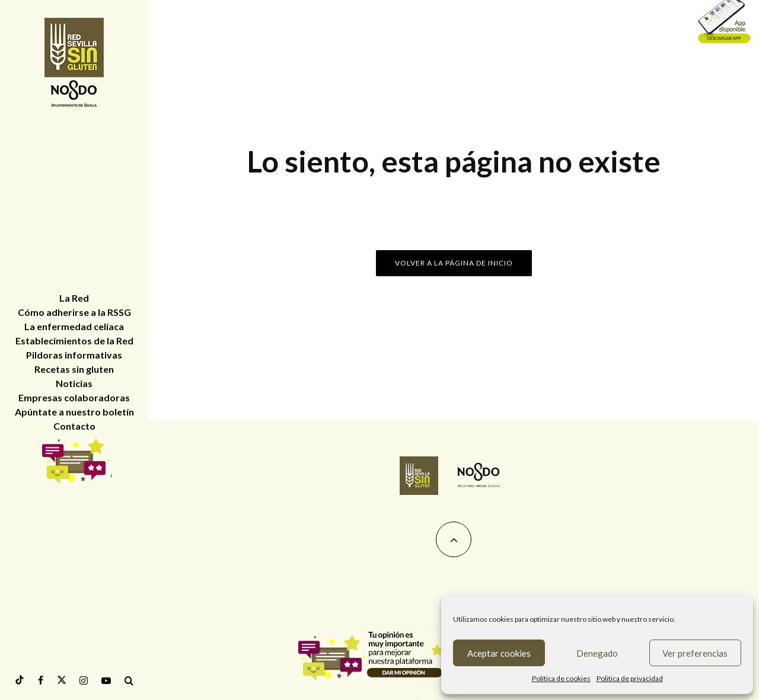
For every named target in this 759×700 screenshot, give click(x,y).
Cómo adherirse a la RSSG (74, 312)
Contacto (74, 426)
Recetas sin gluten (74, 369)
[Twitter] (62, 680)
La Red (74, 298)
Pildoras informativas (74, 355)
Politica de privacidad (630, 678)
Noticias (74, 383)
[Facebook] (41, 680)
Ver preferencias (695, 653)
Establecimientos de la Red (74, 341)
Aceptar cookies (499, 653)
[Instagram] (84, 680)
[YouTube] (106, 680)
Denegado (597, 653)
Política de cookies (561, 678)
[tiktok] (20, 680)
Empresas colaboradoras (74, 397)
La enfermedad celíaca (74, 326)
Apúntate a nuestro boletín (74, 412)
